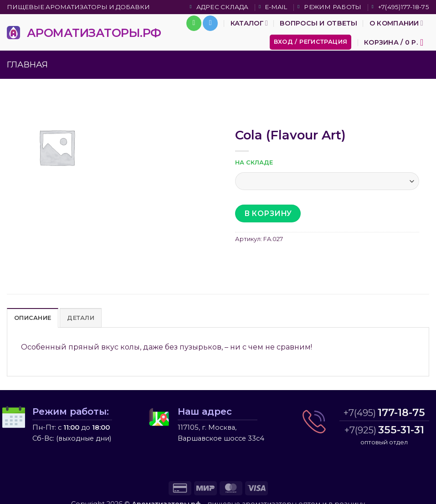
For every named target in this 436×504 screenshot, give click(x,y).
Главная (27, 64)
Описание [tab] (33, 318)
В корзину (268, 213)
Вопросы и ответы (319, 23)
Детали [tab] (81, 318)
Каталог (249, 23)
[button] (311, 42)
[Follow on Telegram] (210, 23)
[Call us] (194, 23)
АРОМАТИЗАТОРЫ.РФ (94, 33)
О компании (396, 23)
